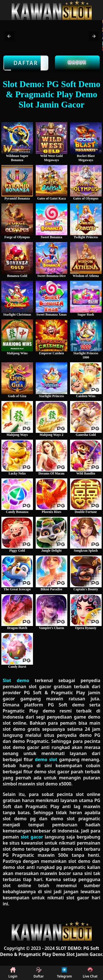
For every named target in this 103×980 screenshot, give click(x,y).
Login (13, 973)
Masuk (77, 62)
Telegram (64, 973)
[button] (9, 36)
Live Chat (90, 973)
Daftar (26, 63)
